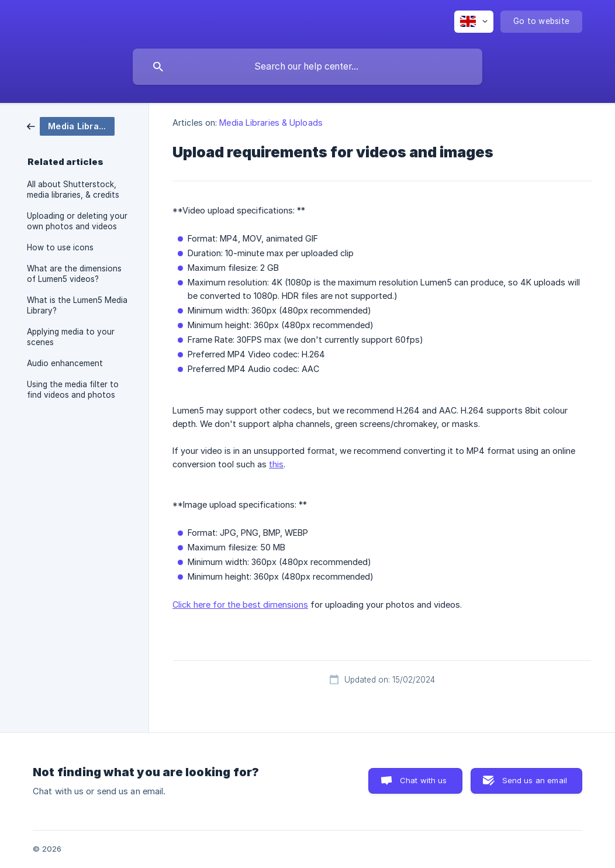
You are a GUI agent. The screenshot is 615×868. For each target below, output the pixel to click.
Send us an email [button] (535, 780)
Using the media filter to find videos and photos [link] (73, 390)
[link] (71, 125)
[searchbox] (307, 67)
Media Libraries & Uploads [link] (271, 123)
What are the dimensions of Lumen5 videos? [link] (74, 274)
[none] (474, 22)
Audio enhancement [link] (65, 363)
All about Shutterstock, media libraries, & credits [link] (73, 190)
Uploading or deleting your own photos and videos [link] (77, 221)
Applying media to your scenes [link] (71, 337)
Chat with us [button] (424, 780)
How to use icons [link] (60, 247)
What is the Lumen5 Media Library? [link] (77, 305)
